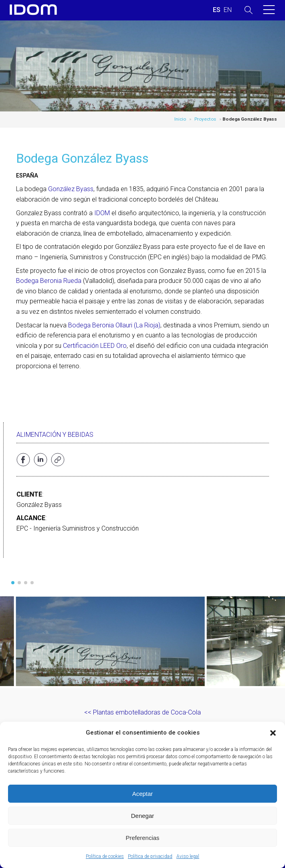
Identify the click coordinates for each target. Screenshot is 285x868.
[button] (273, 733)
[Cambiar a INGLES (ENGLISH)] (228, 10)
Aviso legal (188, 856)
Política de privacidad (150, 856)
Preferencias (142, 838)
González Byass (71, 189)
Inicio (180, 119)
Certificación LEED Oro (95, 346)
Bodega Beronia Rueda (49, 281)
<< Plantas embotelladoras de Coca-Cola (142, 712)
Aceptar (143, 794)
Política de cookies (105, 856)
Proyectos (205, 119)
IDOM (102, 213)
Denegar (143, 816)
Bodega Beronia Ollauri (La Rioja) (114, 325)
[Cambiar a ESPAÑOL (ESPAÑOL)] (217, 10)
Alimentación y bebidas (55, 435)
